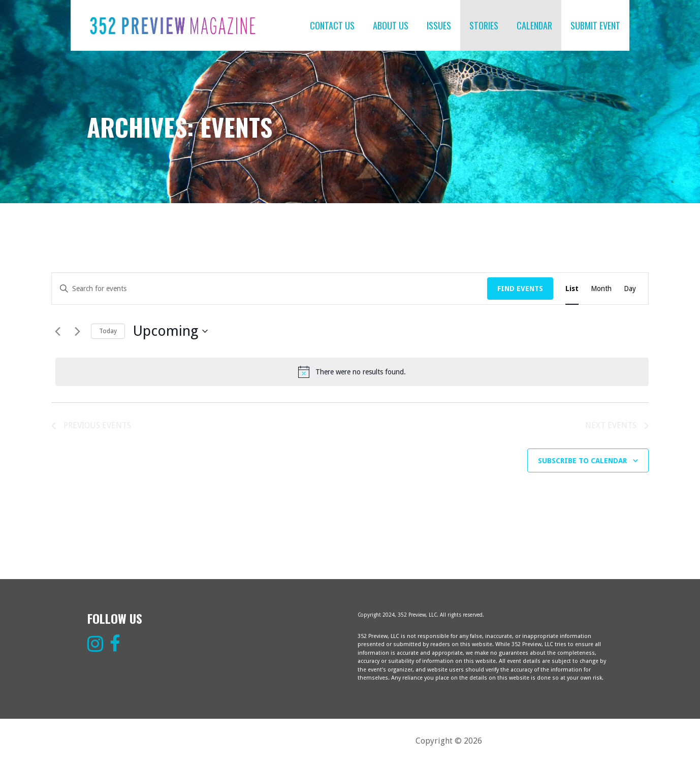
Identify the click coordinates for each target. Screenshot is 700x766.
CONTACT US (332, 25)
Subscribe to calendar (582, 461)
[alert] (352, 372)
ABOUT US (391, 25)
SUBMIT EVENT (595, 25)
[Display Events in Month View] (601, 289)
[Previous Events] (57, 331)
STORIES (484, 25)
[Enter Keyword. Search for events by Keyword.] (269, 289)
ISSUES (439, 25)
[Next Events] (77, 331)
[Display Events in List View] (572, 289)
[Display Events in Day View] (630, 289)
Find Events (520, 289)
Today (108, 331)
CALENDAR (534, 25)
